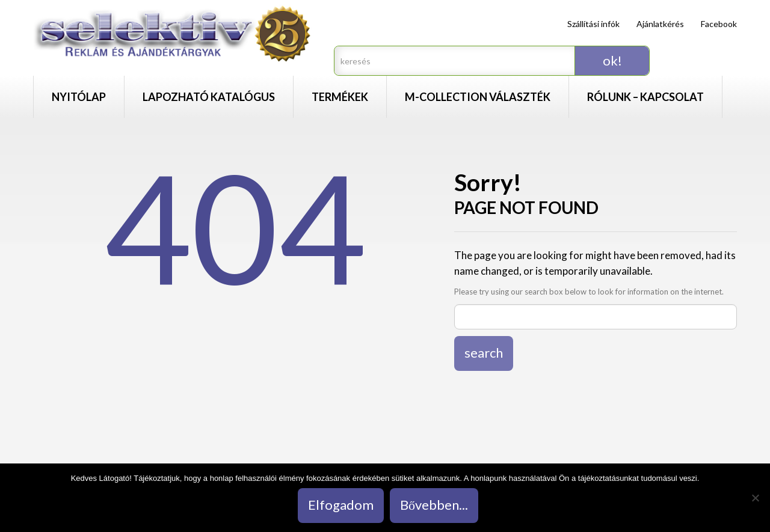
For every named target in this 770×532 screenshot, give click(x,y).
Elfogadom (341, 505)
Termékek (340, 97)
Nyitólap (79, 97)
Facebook (719, 24)
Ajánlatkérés (660, 24)
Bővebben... (434, 505)
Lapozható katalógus (209, 97)
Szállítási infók (593, 24)
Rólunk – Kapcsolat (645, 97)
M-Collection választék (478, 97)
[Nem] (755, 498)
